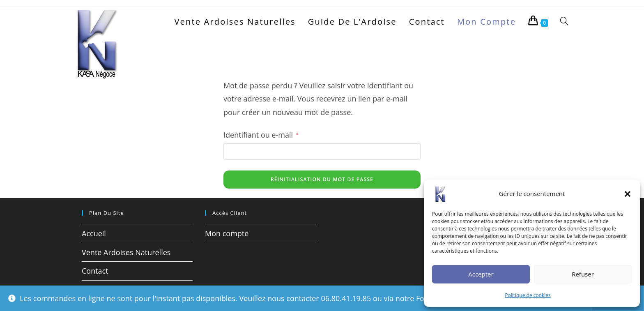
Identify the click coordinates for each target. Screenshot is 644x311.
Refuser (583, 274)
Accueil (94, 233)
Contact (95, 271)
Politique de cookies (528, 295)
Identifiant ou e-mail (261, 134)
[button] (628, 194)
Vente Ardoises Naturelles (126, 252)
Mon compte (227, 233)
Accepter (481, 274)
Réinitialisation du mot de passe (322, 179)
